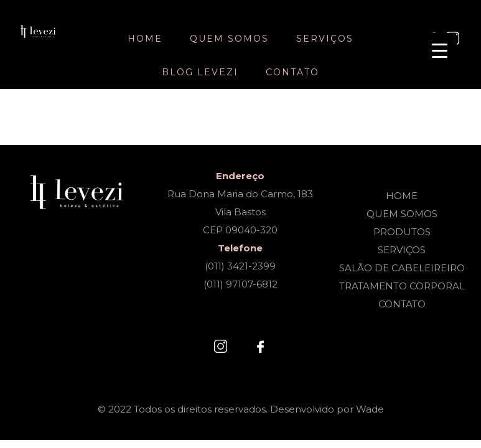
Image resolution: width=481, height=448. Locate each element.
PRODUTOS (402, 232)
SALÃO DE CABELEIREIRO (402, 268)
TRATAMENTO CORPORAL (402, 286)
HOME (402, 196)
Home (145, 39)
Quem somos (229, 39)
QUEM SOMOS (402, 214)
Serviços (325, 39)
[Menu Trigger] (440, 50)
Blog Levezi (200, 72)
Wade (370, 409)
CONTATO (402, 304)
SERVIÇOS (402, 250)
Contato (292, 72)
